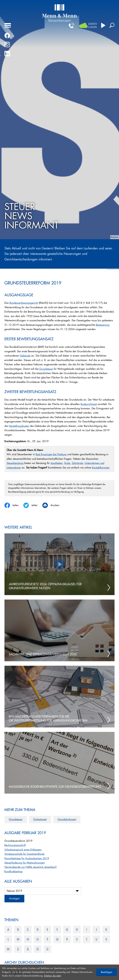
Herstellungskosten (19, 426)
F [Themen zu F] (57, 929)
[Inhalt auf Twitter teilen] (33, 505)
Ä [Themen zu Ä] (28, 949)
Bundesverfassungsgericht (24, 303)
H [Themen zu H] (77, 929)
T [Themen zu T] (87, 939)
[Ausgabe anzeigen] (14, 899)
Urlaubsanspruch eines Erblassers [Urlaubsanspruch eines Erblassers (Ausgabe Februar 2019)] (23, 850)
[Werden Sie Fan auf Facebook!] (7, 36)
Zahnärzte (77, 463)
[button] (71, 26)
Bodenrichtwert (89, 404)
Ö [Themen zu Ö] (38, 949)
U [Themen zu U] (96, 939)
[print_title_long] (53, 505)
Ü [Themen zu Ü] (47, 949)
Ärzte (67, 463)
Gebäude (25, 356)
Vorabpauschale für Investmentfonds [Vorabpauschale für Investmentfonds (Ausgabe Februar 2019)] (24, 854)
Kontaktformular (101, 468)
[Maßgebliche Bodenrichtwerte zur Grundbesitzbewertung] (60, 763)
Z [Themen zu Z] (18, 949)
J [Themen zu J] (96, 929)
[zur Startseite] (59, 13)
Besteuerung (103, 325)
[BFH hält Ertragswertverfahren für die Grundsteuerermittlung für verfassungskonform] (60, 697)
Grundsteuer (46, 369)
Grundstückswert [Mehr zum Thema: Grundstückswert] (67, 819)
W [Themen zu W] (8, 949)
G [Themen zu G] (67, 929)
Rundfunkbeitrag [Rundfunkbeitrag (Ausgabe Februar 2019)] (14, 872)
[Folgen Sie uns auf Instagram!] (7, 44)
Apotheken (57, 463)
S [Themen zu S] (77, 939)
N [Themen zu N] (28, 939)
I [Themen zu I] (87, 929)
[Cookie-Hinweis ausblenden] (107, 972)
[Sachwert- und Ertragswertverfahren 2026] (60, 630)
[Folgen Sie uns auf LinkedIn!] (8, 54)
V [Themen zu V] (106, 939)
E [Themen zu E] (47, 929)
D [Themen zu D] (38, 929)
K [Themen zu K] (106, 929)
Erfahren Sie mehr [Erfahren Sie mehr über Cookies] (52, 976)
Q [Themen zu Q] (57, 939)
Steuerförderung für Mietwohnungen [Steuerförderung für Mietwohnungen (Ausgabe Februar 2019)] (25, 863)
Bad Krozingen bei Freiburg (51, 454)
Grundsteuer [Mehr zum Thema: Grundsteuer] (16, 819)
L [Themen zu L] (8, 939)
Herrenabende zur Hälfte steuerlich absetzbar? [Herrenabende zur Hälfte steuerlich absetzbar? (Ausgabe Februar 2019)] (31, 867)
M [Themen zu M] (18, 939)
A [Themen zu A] (8, 929)
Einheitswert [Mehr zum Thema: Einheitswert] (40, 819)
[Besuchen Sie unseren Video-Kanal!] (103, 26)
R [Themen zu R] (67, 939)
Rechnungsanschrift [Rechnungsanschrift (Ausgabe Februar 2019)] (15, 845)
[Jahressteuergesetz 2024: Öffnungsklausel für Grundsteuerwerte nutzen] (60, 564)
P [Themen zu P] (47, 939)
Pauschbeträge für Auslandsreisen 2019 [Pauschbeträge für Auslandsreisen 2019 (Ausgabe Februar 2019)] (27, 858)
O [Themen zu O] (38, 939)
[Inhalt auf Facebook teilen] (14, 505)
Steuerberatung (15, 463)
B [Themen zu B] (18, 929)
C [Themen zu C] (28, 929)
